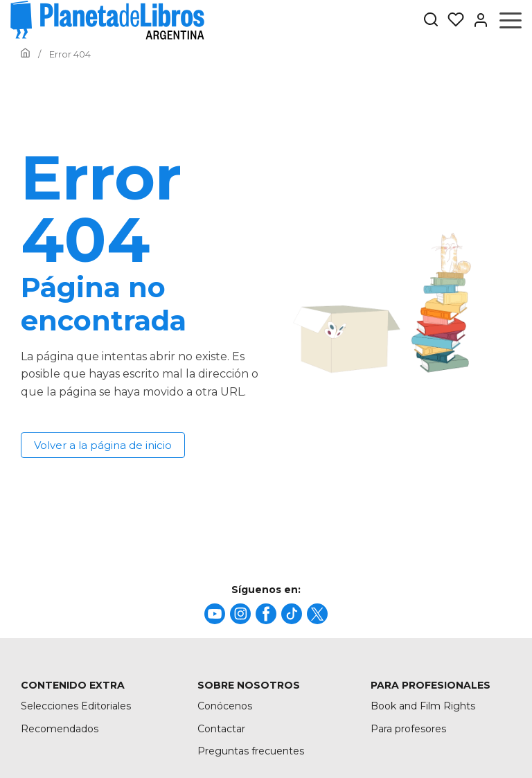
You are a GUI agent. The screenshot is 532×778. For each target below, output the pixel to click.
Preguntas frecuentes (251, 751)
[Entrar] (477, 20)
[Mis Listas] (452, 20)
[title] (215, 614)
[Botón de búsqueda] (431, 20)
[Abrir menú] (511, 20)
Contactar (221, 729)
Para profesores (408, 729)
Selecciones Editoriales (76, 706)
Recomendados (60, 729)
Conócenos (225, 706)
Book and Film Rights (423, 706)
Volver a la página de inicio (103, 445)
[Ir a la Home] (25, 54)
